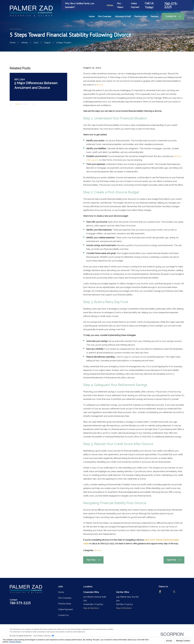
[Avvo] (167, 592)
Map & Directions (91, 608)
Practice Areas (65, 604)
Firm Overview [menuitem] (105, 16)
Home (61, 592)
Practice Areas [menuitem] (141, 16)
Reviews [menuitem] (155, 16)
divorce (100, 85)
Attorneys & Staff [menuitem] (123, 16)
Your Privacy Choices (44, 636)
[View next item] (33, 104)
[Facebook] (160, 592)
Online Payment (65, 609)
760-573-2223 (171, 5)
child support (92, 160)
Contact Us (63, 615)
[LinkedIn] (181, 592)
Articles (110, 5)
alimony (178, 156)
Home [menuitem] (92, 16)
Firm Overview (65, 598)
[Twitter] (174, 592)
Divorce (98, 550)
